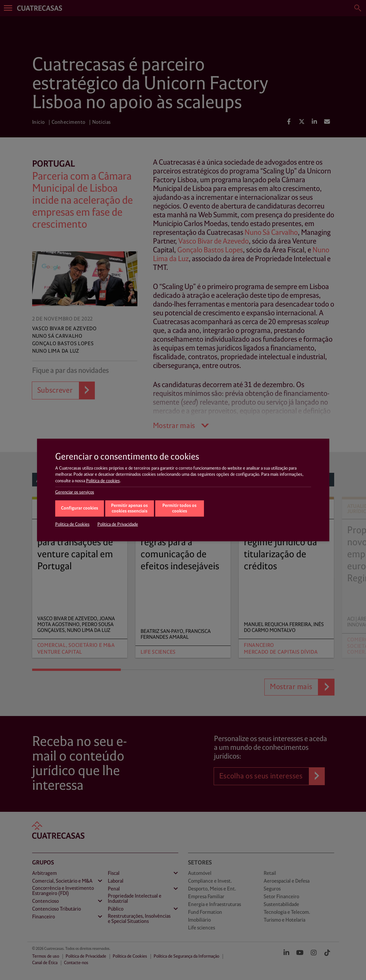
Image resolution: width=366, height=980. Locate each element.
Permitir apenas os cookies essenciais (129, 509)
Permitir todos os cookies (179, 509)
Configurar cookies (80, 508)
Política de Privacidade (118, 524)
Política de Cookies (72, 524)
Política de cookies (103, 481)
